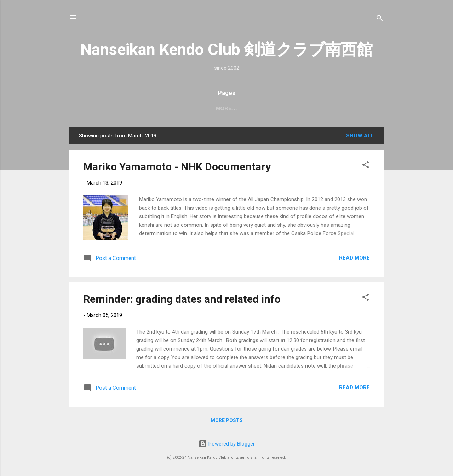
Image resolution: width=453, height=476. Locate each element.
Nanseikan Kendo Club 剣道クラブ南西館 (226, 49)
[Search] (380, 19)
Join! (246, 108)
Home (90, 108)
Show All (360, 136)
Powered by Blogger (227, 444)
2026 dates (126, 108)
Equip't (276, 108)
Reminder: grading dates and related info (182, 299)
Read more (354, 258)
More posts (227, 420)
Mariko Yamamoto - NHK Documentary (177, 167)
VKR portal (316, 108)
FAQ (220, 108)
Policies (359, 108)
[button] (366, 166)
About (164, 108)
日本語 (194, 108)
